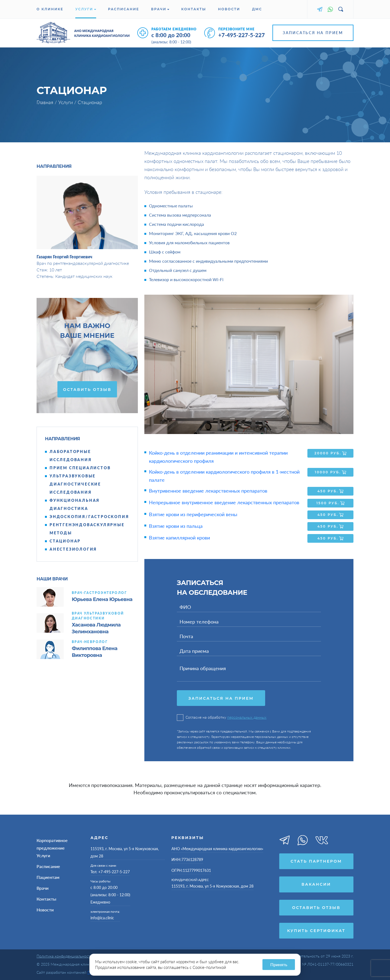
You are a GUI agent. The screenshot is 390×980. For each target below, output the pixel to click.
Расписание (124, 9)
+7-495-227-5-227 (242, 35)
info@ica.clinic (102, 916)
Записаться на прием (313, 33)
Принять (279, 964)
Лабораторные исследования (71, 456)
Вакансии (316, 883)
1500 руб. (330, 502)
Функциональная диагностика (75, 504)
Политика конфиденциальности (64, 955)
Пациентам (48, 876)
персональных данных (247, 716)
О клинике (50, 9)
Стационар (65, 541)
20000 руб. (330, 453)
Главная (46, 102)
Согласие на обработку (222, 716)
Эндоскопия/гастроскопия (89, 517)
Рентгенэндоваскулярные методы (87, 529)
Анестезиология (73, 549)
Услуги (86, 9)
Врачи (160, 9)
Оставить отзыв (87, 390)
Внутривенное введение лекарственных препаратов (208, 491)
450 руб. (330, 491)
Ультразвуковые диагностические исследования (75, 484)
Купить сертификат (316, 930)
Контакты (194, 9)
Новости (229, 9)
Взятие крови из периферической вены (193, 513)
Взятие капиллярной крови (179, 536)
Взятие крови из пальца (176, 525)
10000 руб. (330, 472)
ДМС (257, 9)
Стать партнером (316, 860)
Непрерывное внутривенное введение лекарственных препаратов (224, 502)
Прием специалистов (80, 468)
